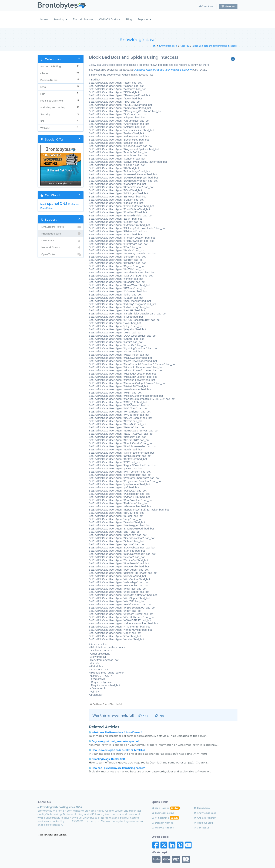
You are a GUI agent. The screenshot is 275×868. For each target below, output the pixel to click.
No (159, 716)
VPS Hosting (149, 818)
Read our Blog (184, 823)
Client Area (206, 6)
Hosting (61, 19)
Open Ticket (61, 254)
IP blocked (74, 204)
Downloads (61, 241)
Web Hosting (149, 808)
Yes (143, 716)
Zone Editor (47, 208)
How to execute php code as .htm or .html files (117, 750)
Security (185, 46)
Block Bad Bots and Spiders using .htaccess (215, 46)
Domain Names (83, 19)
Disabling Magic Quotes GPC (107, 759)
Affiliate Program (186, 818)
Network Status (61, 248)
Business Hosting (151, 813)
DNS (63, 204)
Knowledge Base (186, 813)
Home (44, 19)
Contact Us (182, 828)
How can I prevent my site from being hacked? (117, 768)
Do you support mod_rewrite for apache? (114, 741)
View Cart (228, 6)
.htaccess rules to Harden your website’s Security (163, 70)
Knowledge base (168, 46)
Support (145, 19)
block (43, 204)
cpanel (53, 204)
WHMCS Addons (110, 19)
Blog (129, 19)
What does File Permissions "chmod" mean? (116, 732)
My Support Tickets (61, 227)
